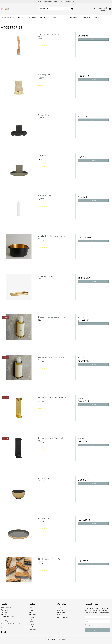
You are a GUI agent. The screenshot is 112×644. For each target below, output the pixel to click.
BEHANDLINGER (74, 17)
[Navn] (97, 617)
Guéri (30, 620)
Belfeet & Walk (33, 615)
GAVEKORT (87, 17)
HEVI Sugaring (33, 622)
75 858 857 (5, 621)
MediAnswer (32, 629)
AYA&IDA (31, 610)
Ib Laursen (32, 624)
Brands (97, 17)
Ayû (30, 613)
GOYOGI (31, 617)
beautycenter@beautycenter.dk (12, 623)
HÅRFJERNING (32, 17)
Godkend (97, 630)
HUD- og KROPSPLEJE (7, 17)
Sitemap (3, 628)
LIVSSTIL (63, 17)
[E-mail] (97, 622)
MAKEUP (21, 17)
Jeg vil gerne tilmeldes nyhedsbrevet (99, 625)
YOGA (54, 17)
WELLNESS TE (44, 17)
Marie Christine (33, 627)
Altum (31, 608)
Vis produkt (93, 39)
